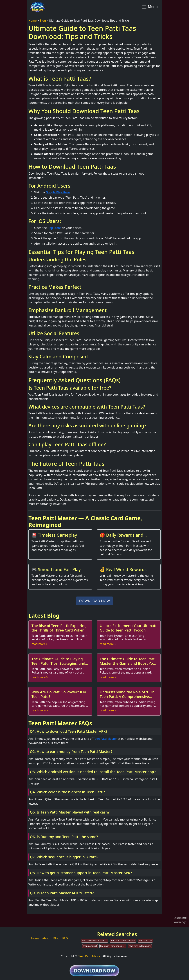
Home (33, 21)
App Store (54, 228)
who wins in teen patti (140, 946)
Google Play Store (58, 192)
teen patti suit (90, 946)
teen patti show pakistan (123, 941)
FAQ (65, 938)
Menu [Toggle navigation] (150, 7)
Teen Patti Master (105, 739)
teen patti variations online (113, 946)
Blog (43, 21)
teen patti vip (145, 941)
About (46, 938)
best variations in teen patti (95, 941)
